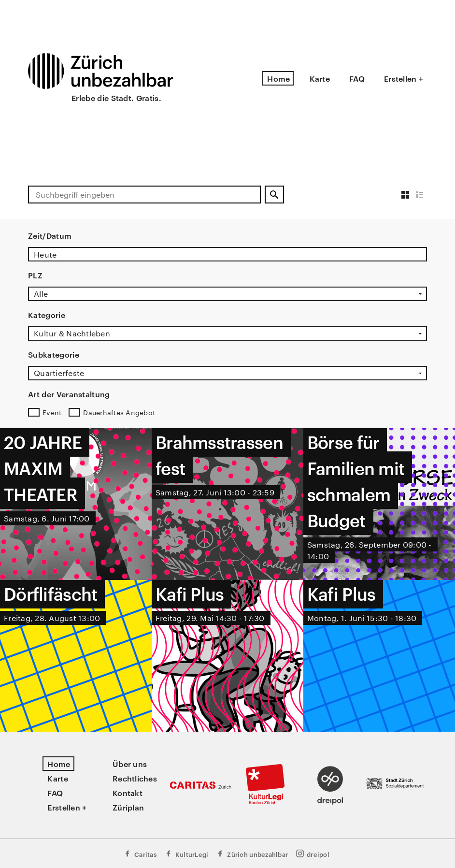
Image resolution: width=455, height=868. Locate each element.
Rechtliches (135, 778)
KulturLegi (186, 854)
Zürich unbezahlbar (252, 854)
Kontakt (128, 793)
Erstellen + (404, 78)
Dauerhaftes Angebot (119, 412)
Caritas (140, 854)
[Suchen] (274, 195)
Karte (320, 78)
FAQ (357, 78)
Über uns (130, 764)
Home (278, 78)
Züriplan (128, 807)
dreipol (313, 854)
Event (52, 412)
